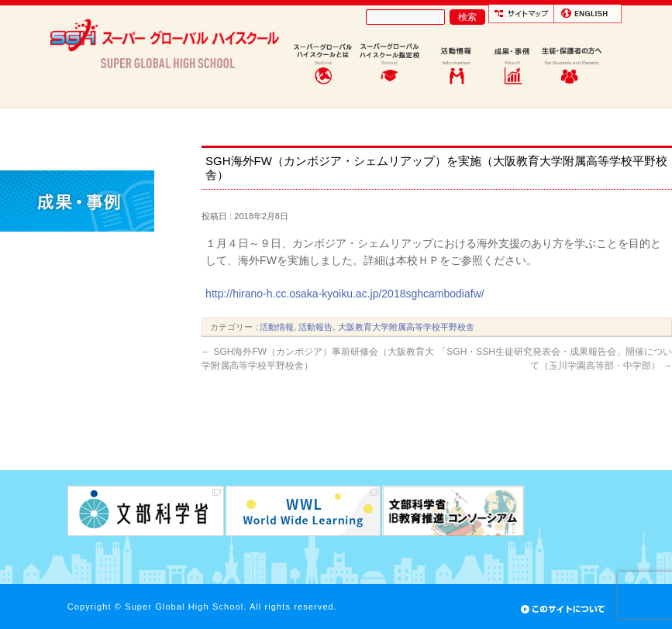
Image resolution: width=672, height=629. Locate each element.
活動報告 (315, 327)
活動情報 (277, 327)
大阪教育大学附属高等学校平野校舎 (406, 327)
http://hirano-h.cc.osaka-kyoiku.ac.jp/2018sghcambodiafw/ (345, 294)
